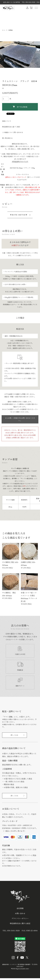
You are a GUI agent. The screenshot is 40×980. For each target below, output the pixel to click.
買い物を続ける (7, 138)
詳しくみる (15, 735)
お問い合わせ (20, 913)
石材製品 (10, 30)
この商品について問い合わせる (13, 132)
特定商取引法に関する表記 (20, 923)
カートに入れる (20, 107)
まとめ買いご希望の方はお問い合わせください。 (20, 419)
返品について (7, 121)
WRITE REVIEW (19, 215)
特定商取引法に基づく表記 (11, 127)
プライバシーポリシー (20, 918)
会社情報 (20, 908)
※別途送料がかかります (20, 161)
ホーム (4, 30)
